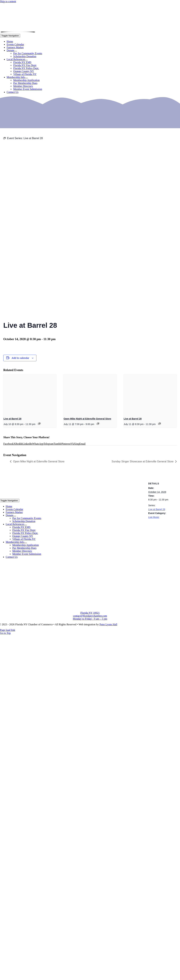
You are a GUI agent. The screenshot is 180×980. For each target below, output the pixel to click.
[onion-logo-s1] (18, 29)
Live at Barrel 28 (12, 419)
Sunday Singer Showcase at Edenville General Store (143, 461)
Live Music (154, 517)
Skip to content (8, 1)
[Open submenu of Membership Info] (26, 78)
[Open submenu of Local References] (26, 60)
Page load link (8, 630)
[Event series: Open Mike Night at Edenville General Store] (98, 424)
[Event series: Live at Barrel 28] (39, 424)
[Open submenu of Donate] (16, 51)
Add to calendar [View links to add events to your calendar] (21, 358)
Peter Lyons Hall (108, 624)
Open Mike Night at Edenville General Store (87, 419)
